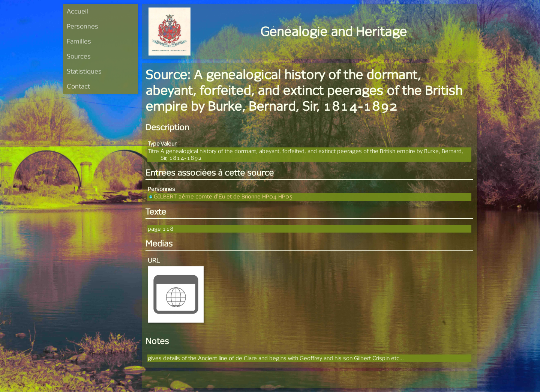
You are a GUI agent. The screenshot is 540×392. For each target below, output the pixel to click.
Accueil (77, 11)
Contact (78, 86)
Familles (79, 41)
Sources (79, 56)
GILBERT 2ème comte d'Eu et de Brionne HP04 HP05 (220, 196)
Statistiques (84, 71)
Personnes (82, 26)
